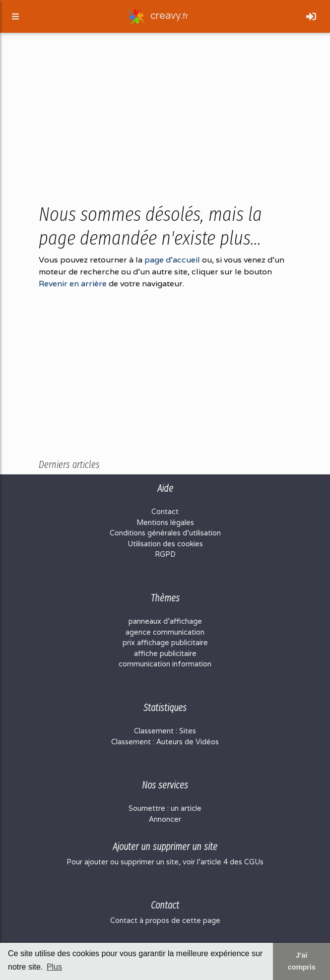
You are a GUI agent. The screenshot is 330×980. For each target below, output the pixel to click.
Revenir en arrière (73, 284)
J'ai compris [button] (302, 961)
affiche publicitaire (165, 653)
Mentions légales (165, 522)
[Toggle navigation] (311, 18)
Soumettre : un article (165, 808)
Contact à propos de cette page (165, 920)
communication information (165, 664)
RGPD (165, 554)
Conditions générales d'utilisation (165, 533)
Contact (165, 511)
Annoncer (165, 819)
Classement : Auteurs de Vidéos (165, 742)
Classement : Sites (165, 731)
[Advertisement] (165, 125)
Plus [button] (54, 967)
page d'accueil (172, 260)
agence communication (165, 632)
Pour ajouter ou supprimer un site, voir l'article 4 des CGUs (165, 862)
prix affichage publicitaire (165, 642)
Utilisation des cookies (165, 544)
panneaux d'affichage (165, 621)
